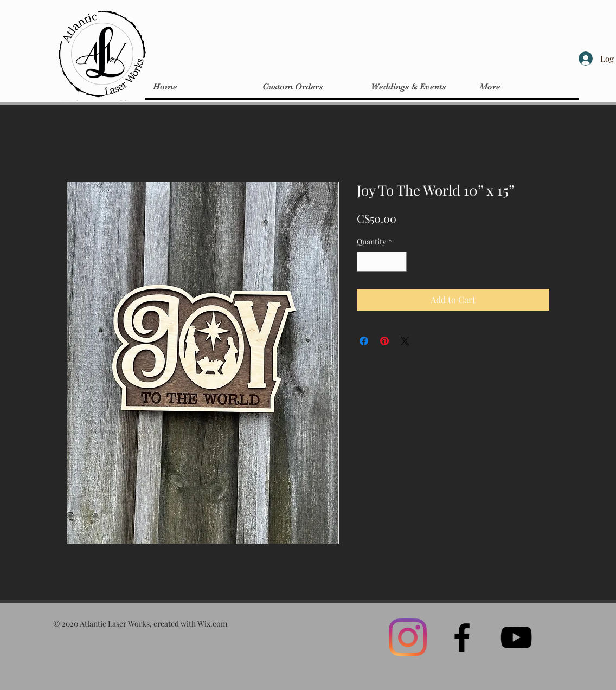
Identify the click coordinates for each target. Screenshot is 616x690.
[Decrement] (365, 262)
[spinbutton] (382, 262)
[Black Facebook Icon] (462, 637)
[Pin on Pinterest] (384, 341)
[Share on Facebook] (364, 341)
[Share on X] (405, 341)
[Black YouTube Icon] (516, 637)
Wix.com (212, 624)
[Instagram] (408, 637)
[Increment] (398, 262)
